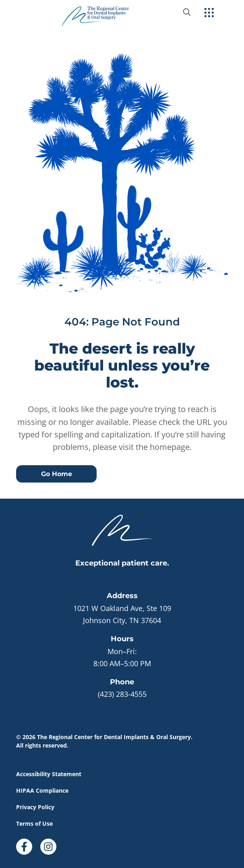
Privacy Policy (35, 807)
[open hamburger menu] (209, 13)
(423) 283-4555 (122, 694)
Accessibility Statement (49, 774)
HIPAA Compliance (42, 790)
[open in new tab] (122, 614)
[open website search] (193, 12)
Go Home (57, 474)
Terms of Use (34, 823)
